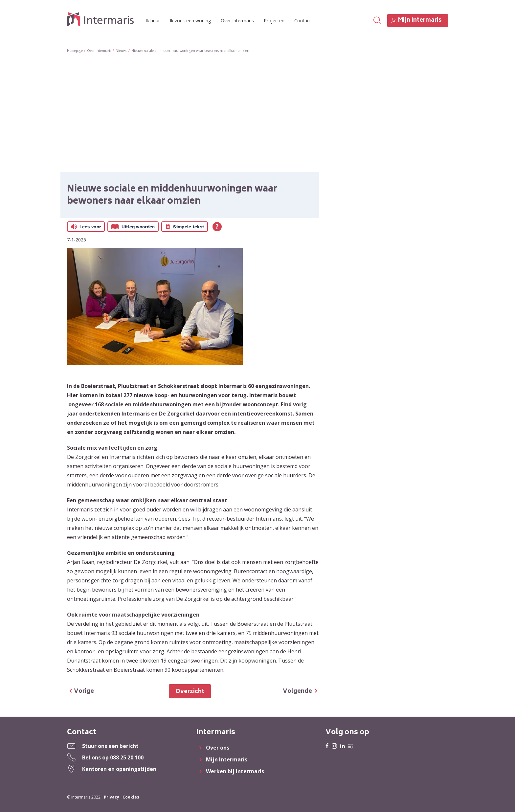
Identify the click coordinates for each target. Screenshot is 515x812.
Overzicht (190, 692)
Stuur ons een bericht (110, 746)
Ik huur (153, 21)
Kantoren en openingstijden (119, 769)
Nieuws (121, 51)
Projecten (274, 21)
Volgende (297, 691)
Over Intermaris (237, 21)
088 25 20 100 (127, 757)
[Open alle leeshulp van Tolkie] (217, 227)
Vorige (84, 691)
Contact (303, 21)
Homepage (75, 51)
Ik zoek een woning (190, 21)
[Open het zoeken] (377, 21)
